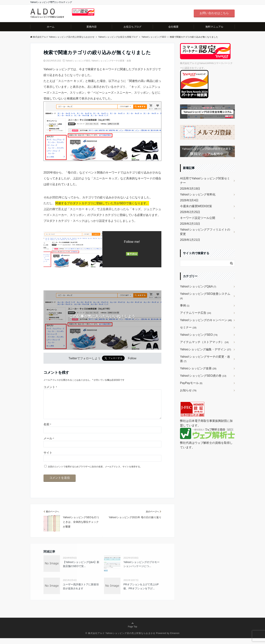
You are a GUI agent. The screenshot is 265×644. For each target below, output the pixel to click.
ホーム (51, 27)
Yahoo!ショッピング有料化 (198, 194)
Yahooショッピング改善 (198, 368)
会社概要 (173, 27)
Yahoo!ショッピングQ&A (198, 286)
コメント (50, 387)
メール (49, 444)
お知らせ (188, 390)
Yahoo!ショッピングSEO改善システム (205, 296)
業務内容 (92, 27)
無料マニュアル (214, 27)
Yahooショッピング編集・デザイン (206, 349)
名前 (47, 430)
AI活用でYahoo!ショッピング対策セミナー (205, 181)
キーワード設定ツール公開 (198, 218)
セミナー (188, 327)
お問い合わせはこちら (214, 13)
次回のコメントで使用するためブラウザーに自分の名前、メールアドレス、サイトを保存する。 (95, 472)
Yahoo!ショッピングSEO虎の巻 (203, 376)
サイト (48, 458)
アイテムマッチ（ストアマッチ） (204, 342)
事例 (185, 305)
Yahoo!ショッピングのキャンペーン (206, 320)
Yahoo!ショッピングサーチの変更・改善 (111, 61)
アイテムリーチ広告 (196, 313)
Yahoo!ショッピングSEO (78, 61)
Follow (132, 358)
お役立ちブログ (132, 27)
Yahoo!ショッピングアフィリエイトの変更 (205, 232)
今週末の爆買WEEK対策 (196, 206)
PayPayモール (191, 383)
